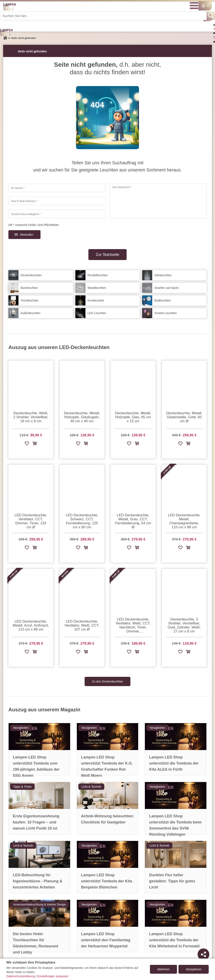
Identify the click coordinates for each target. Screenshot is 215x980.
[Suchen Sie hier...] (104, 16)
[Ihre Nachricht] (158, 201)
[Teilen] (203, 954)
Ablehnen (163, 969)
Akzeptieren (194, 969)
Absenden (27, 235)
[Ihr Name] (57, 188)
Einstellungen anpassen (53, 976)
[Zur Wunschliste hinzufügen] (27, 444)
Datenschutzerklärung (21, 976)
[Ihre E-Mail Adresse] (57, 201)
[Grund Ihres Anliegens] (57, 214)
